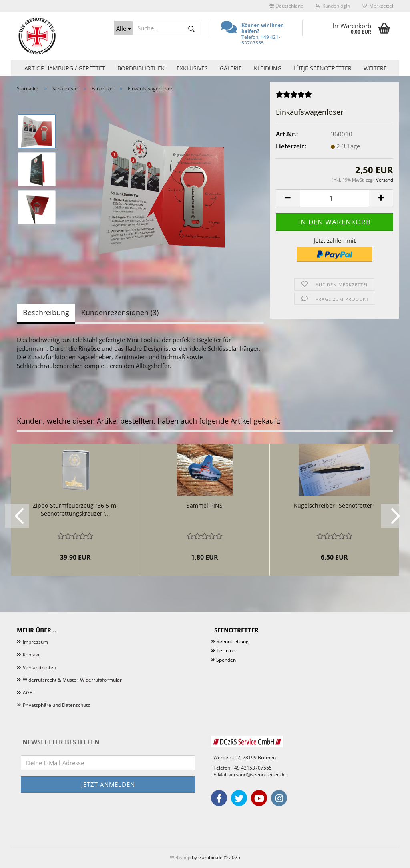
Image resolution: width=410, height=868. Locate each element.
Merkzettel (378, 6)
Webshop (180, 857)
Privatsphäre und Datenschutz (56, 705)
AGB (28, 693)
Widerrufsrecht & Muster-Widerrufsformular (72, 680)
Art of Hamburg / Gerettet (65, 68)
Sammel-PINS (205, 505)
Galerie (231, 68)
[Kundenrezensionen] (294, 97)
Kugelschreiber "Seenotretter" (334, 505)
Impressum (35, 642)
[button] (286, 6)
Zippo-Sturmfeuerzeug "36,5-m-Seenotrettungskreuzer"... (75, 509)
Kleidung (268, 68)
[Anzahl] (335, 198)
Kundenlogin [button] (333, 6)
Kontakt (31, 655)
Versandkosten (39, 667)
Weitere (375, 68)
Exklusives (192, 68)
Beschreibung (46, 312)
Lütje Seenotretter (323, 68)
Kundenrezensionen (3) (120, 312)
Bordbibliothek (141, 68)
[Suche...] (123, 28)
